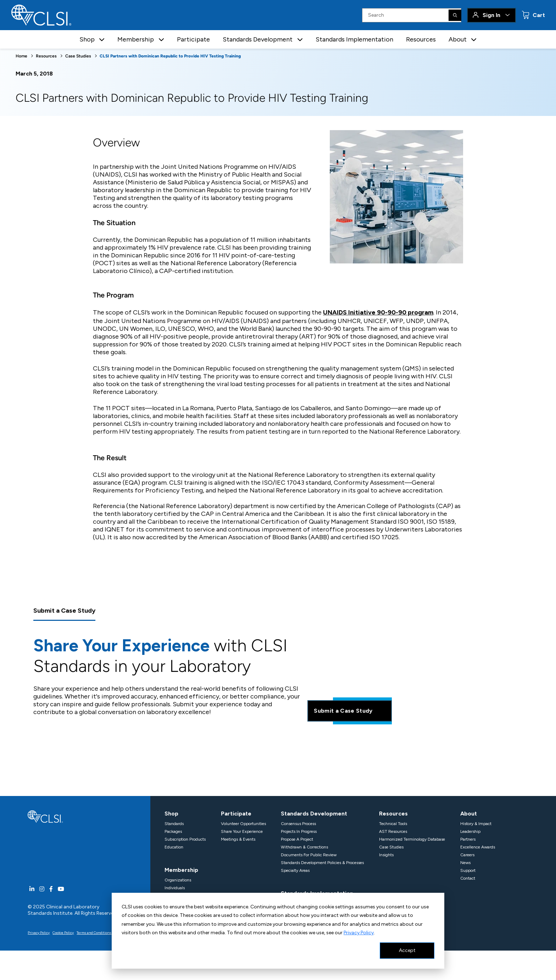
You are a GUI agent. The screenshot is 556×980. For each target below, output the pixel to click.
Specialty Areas (295, 870)
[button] (102, 40)
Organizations (178, 880)
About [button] (458, 39)
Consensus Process (298, 824)
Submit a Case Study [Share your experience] (349, 711)
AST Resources (393, 831)
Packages (173, 831)
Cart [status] (538, 15)
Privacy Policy (359, 933)
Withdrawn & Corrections (304, 847)
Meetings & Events (238, 839)
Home (21, 56)
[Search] (455, 15)
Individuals (175, 888)
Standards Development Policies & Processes (322, 863)
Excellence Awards (478, 847)
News (465, 863)
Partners (468, 839)
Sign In (491, 15)
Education (174, 847)
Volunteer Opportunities (243, 824)
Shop (171, 814)
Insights (386, 855)
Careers (467, 855)
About (469, 814)
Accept (407, 950)
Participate (193, 39)
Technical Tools (393, 824)
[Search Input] (412, 15)
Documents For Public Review (309, 855)
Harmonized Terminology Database (412, 839)
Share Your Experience (242, 831)
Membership (181, 870)
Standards (174, 824)
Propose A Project (297, 839)
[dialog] (278, 931)
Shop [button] (87, 39)
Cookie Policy (63, 933)
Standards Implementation (354, 39)
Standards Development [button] (258, 39)
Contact (468, 878)
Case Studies (78, 56)
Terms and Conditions (94, 933)
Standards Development (314, 814)
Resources (421, 39)
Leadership (470, 831)
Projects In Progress (299, 831)
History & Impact (476, 824)
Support (468, 870)
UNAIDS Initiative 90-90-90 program (378, 312)
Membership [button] (136, 39)
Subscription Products (185, 839)
